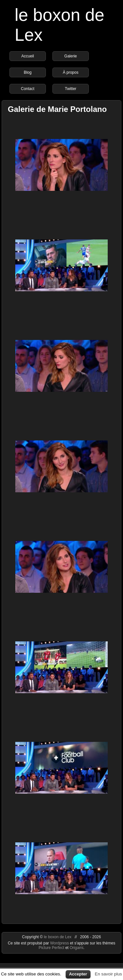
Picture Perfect (52, 948)
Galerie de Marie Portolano (57, 109)
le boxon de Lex (58, 937)
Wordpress (60, 943)
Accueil (28, 56)
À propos (71, 72)
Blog (28, 72)
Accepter (78, 974)
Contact (27, 89)
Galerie (71, 56)
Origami (76, 948)
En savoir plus (108, 974)
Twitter (70, 89)
